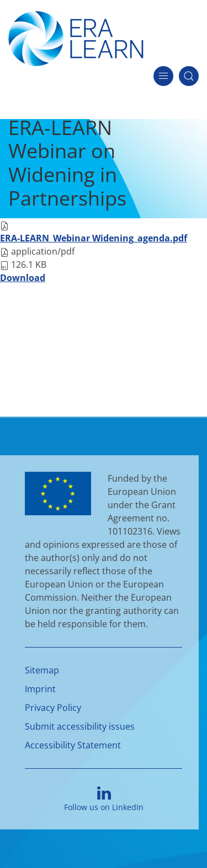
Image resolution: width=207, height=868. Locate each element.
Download (23, 278)
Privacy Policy (53, 708)
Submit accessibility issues (80, 726)
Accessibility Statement (73, 745)
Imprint (40, 689)
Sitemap (42, 670)
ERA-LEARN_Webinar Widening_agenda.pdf (94, 238)
